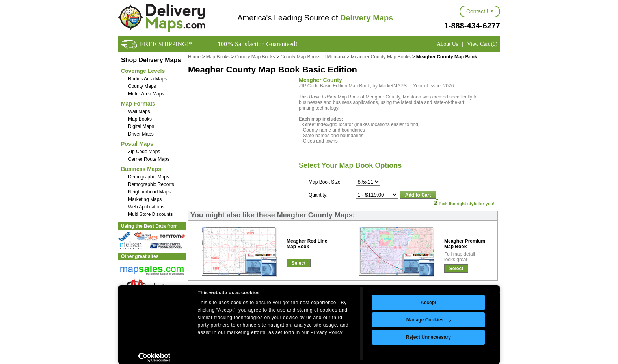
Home (194, 57)
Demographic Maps (149, 177)
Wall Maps (139, 111)
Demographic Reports (151, 184)
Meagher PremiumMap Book (465, 244)
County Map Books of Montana (313, 57)
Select (299, 263)
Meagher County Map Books (381, 57)
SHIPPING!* (166, 44)
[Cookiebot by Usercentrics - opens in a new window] (154, 357)
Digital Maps (141, 126)
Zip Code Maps (144, 152)
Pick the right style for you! (467, 204)
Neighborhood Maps (149, 192)
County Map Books (255, 57)
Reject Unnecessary (428, 337)
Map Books (140, 119)
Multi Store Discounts (150, 214)
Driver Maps (141, 134)
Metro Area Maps (146, 94)
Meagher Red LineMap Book (307, 244)
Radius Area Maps (147, 79)
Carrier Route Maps (149, 159)
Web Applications (146, 207)
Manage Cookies (429, 320)
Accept (428, 303)
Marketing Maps (145, 199)
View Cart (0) (482, 44)
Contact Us (480, 11)
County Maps (142, 86)
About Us (447, 44)
